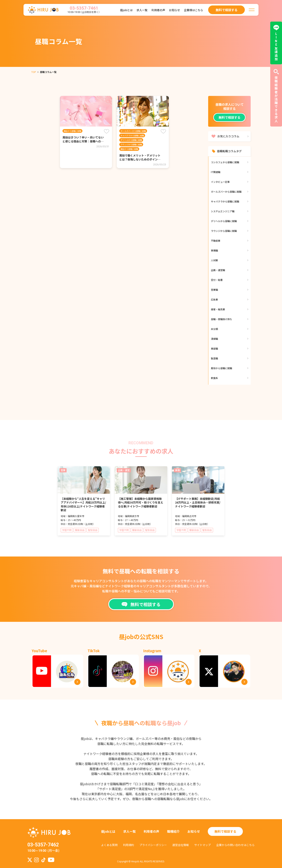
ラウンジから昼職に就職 (131, 144)
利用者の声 (158, 10)
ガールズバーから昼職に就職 (133, 131)
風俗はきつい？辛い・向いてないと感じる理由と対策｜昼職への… (83, 139)
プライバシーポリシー (153, 845)
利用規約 (128, 845)
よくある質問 (109, 845)
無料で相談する (230, 117)
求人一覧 (142, 10)
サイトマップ (202, 845)
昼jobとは (126, 10)
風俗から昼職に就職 (72, 131)
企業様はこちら (193, 10)
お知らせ (174, 10)
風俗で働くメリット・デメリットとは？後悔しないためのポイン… (140, 157)
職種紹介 (173, 831)
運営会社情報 (181, 845)
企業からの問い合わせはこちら (235, 845)
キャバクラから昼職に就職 (132, 135)
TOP (34, 72)
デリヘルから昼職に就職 (131, 140)
